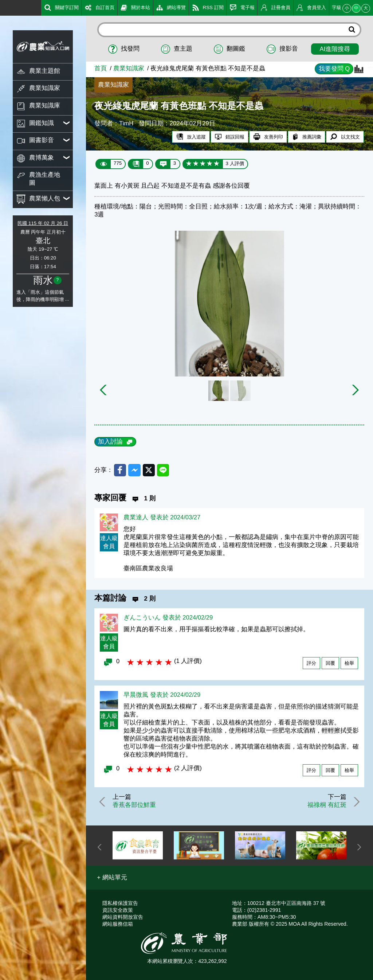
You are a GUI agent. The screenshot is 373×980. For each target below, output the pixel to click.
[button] (112, 878)
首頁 (101, 68)
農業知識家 (129, 68)
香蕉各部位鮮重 (134, 805)
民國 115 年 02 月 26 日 (43, 223)
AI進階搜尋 (335, 49)
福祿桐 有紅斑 (327, 805)
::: (3, 7)
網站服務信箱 (118, 924)
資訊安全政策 (118, 910)
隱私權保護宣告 (120, 903)
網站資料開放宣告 (123, 917)
